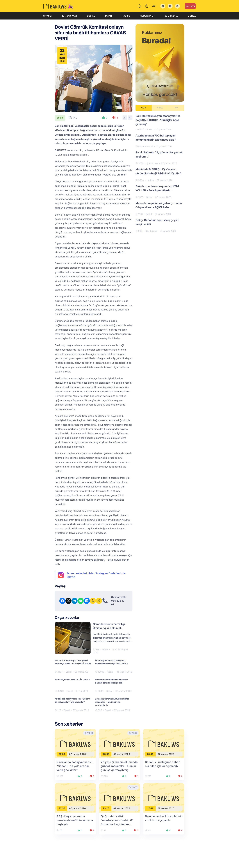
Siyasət (48, 16)
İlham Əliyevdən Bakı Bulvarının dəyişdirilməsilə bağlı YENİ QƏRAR (112, 662)
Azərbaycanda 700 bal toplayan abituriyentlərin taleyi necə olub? (156, 138)
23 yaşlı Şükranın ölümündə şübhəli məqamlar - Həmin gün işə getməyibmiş (112, 702)
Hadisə (126, 16)
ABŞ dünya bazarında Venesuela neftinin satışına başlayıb (75, 820)
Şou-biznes (171, 16)
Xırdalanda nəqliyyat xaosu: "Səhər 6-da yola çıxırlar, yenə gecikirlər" (73, 700)
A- (125, 118)
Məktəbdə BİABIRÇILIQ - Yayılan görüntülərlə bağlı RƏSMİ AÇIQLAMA (158, 171)
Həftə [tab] (160, 108)
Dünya (192, 16)
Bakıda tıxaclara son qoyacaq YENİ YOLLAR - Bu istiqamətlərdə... (157, 188)
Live (190, 6)
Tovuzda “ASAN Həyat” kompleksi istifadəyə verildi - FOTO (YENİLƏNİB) (73, 662)
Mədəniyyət (147, 16)
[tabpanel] (160, 173)
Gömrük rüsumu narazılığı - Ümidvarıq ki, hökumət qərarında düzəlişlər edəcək (110, 628)
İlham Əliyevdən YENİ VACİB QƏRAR (72, 680)
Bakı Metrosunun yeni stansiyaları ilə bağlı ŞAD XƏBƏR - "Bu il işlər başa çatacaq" (158, 120)
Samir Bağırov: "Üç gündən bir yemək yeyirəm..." (159, 154)
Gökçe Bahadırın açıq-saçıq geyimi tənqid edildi (157, 222)
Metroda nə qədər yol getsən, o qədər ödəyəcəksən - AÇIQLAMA (159, 205)
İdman (108, 16)
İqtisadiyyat (70, 16)
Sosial (91, 16)
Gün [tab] (144, 108)
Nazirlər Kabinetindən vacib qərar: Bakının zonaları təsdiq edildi (111, 681)
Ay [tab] (176, 108)
